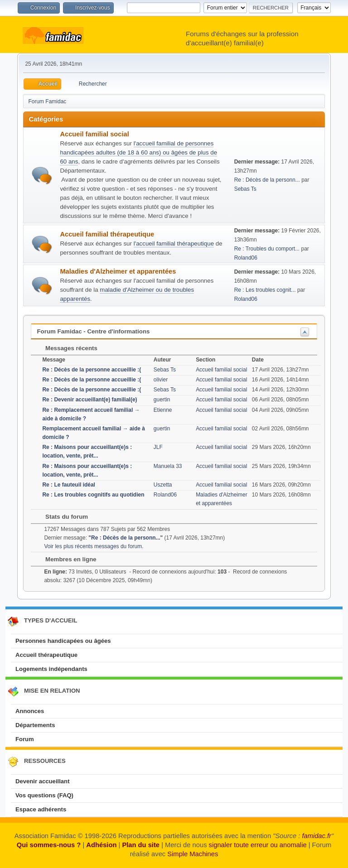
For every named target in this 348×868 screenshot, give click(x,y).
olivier (161, 380)
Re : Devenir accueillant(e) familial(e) (89, 400)
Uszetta (163, 485)
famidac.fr (317, 836)
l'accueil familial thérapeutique (174, 244)
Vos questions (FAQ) (44, 795)
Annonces (30, 711)
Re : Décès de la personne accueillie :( (92, 370)
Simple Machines (193, 854)
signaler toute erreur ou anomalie (258, 845)
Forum (25, 739)
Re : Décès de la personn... (267, 180)
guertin (162, 400)
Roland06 (246, 258)
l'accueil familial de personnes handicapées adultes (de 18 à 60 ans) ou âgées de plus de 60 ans (138, 152)
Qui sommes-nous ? (49, 845)
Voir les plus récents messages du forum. (94, 546)
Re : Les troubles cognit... (265, 290)
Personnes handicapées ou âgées (63, 641)
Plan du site (141, 845)
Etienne (163, 410)
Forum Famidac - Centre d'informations (93, 331)
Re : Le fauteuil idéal (69, 485)
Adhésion (101, 845)
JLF (158, 447)
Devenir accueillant (43, 781)
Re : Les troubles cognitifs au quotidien (93, 495)
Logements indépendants (51, 669)
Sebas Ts (245, 189)
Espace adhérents (41, 809)
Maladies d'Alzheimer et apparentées (118, 271)
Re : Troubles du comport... (267, 249)
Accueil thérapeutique (46, 655)
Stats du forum (62, 517)
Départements (35, 725)
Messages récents (67, 348)
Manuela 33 (168, 466)
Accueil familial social (94, 134)
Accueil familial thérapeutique (107, 234)
